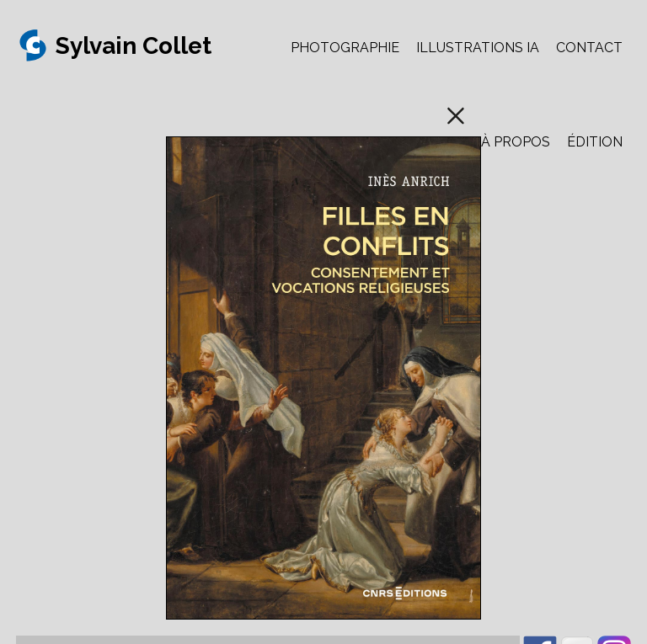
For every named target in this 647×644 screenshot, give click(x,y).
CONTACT (589, 48)
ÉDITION (595, 142)
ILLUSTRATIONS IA (478, 48)
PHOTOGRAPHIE (345, 48)
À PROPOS (516, 142)
